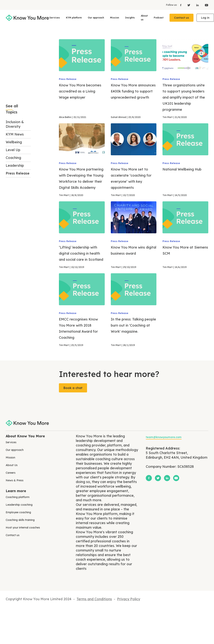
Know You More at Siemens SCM (185, 250)
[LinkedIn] (198, 5)
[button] (55, 18)
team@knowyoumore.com (164, 437)
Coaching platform (18, 497)
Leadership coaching (19, 505)
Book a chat (73, 388)
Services (55, 18)
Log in (205, 18)
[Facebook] (181, 5)
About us (144, 18)
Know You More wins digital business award (134, 250)
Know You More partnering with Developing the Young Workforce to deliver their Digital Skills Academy (81, 178)
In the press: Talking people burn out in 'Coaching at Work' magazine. (133, 325)
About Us (12, 465)
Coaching (13, 158)
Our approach (96, 18)
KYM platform (74, 18)
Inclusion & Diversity (15, 124)
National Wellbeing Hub (182, 169)
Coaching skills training (20, 520)
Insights (130, 18)
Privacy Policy (129, 599)
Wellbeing (14, 142)
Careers (11, 473)
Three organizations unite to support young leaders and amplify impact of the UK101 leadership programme (184, 97)
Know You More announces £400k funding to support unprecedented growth (133, 91)
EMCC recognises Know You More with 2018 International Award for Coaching (78, 328)
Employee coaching (18, 512)
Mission (115, 18)
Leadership (15, 165)
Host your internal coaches (23, 528)
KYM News (15, 134)
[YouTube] (205, 5)
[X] (189, 5)
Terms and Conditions (94, 599)
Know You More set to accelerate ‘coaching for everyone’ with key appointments (131, 178)
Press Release (18, 173)
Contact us (182, 18)
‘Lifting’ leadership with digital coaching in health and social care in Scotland (81, 253)
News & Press (15, 480)
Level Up (13, 150)
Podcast (159, 18)
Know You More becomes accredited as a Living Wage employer (80, 91)
